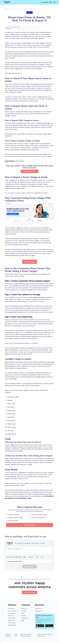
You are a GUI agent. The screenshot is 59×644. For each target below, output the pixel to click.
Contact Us (25, 618)
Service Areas (12, 625)
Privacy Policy (16, 635)
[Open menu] (54, 2)
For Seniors (11, 609)
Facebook (38, 609)
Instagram (38, 611)
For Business (12, 613)
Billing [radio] (25, 557)
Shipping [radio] (31, 557)
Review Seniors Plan (30, 171)
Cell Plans (11, 616)
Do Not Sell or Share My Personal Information (26, 635)
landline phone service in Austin (15, 232)
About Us (24, 609)
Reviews (24, 616)
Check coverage (29, 262)
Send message (30, 567)
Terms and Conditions (8, 635)
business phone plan (44, 330)
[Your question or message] (30, 551)
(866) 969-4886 (47, 2)
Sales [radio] (37, 557)
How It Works (12, 623)
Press (23, 613)
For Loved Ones (12, 611)
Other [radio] (42, 557)
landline (30, 13)
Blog (23, 620)
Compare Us (11, 620)
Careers (24, 611)
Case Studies (12, 618)
